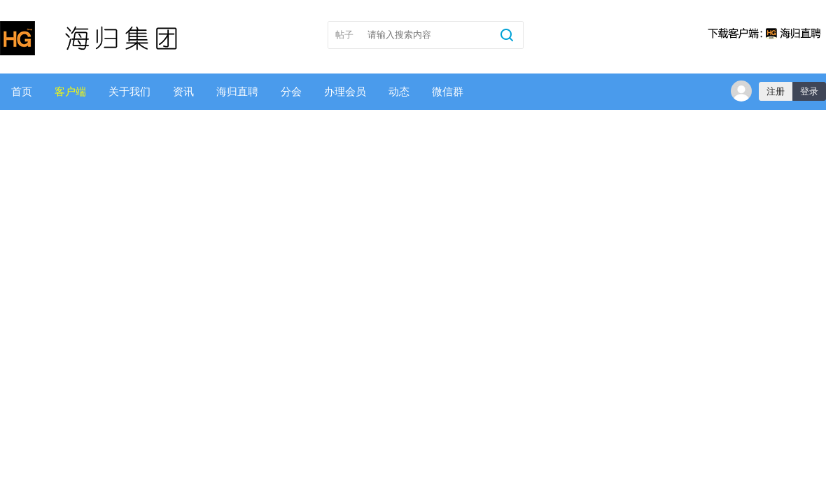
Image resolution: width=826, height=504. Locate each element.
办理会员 (345, 92)
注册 (776, 91)
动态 (399, 92)
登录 (809, 91)
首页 (22, 92)
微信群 (448, 92)
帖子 (344, 35)
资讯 (183, 92)
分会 (291, 92)
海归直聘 (237, 92)
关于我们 (129, 92)
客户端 (70, 92)
